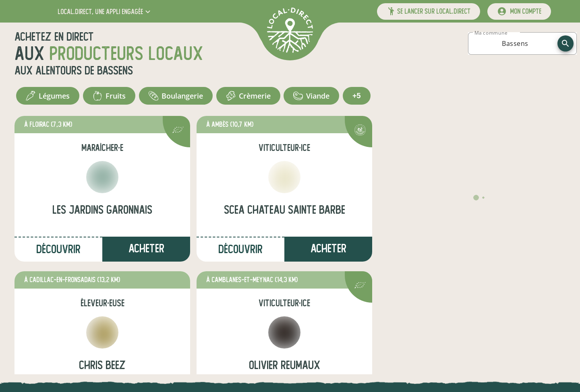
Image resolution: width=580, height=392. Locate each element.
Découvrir (58, 249)
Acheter (146, 249)
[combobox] (515, 43)
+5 (357, 96)
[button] (105, 11)
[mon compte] (519, 11)
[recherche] (565, 43)
